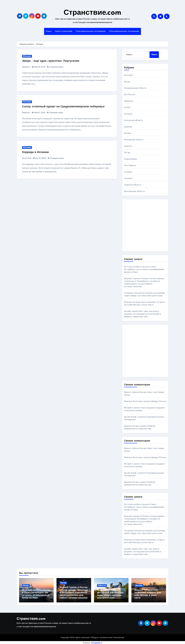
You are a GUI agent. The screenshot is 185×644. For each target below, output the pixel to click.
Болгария (128, 75)
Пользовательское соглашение (91, 31)
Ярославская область (134, 191)
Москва (127, 133)
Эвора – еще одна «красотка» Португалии (53, 61)
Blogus (95, 637)
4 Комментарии (56, 113)
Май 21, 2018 (39, 113)
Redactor (26, 67)
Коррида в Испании (36, 152)
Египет (127, 107)
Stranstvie (27, 158)
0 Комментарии (56, 67)
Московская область (134, 140)
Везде (127, 82)
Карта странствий (64, 31)
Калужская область (133, 120)
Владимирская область (135, 88)
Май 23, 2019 (40, 67)
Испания (27, 56)
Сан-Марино (130, 165)
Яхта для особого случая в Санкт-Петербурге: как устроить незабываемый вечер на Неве (144, 269)
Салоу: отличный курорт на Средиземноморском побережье (66, 107)
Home (49, 31)
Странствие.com (93, 13)
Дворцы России (159, 401)
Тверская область (133, 185)
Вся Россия (130, 94)
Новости (128, 146)
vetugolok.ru (97, 642)
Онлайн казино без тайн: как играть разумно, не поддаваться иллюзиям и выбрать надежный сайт (142, 314)
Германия (129, 101)
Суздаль (128, 172)
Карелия (128, 127)
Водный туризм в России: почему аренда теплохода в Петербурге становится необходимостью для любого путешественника (74, 593)
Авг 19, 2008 (40, 158)
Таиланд (128, 178)
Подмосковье (130, 159)
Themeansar (118, 637)
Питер (127, 153)
